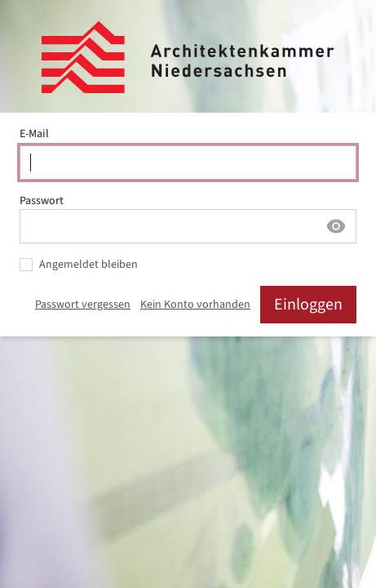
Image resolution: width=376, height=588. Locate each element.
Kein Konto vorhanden (195, 305)
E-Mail (34, 134)
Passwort (42, 201)
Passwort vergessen (83, 305)
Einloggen (308, 305)
